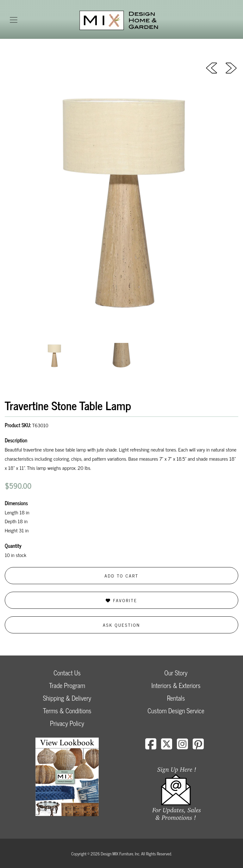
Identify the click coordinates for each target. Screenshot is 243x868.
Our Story (176, 673)
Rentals (176, 698)
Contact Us (67, 673)
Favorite (121, 600)
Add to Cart (121, 575)
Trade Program (67, 685)
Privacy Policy (67, 723)
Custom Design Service (176, 711)
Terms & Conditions (67, 711)
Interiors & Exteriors (176, 685)
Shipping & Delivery (67, 698)
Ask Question (121, 625)
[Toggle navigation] (14, 20)
